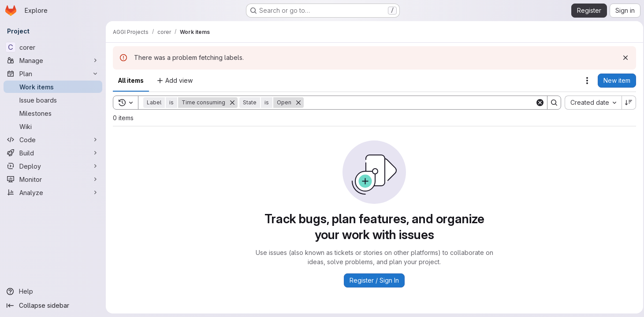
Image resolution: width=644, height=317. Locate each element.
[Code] (53, 140)
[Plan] (53, 74)
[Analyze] (53, 192)
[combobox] (590, 103)
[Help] (53, 291)
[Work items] (53, 87)
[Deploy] (53, 166)
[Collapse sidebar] (53, 306)
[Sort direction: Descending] (626, 103)
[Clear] (537, 103)
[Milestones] (53, 113)
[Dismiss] (623, 58)
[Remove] (232, 103)
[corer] (53, 47)
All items (131, 80)
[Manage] (53, 60)
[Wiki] (53, 126)
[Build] (53, 153)
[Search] (418, 103)
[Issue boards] (53, 100)
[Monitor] (53, 179)
